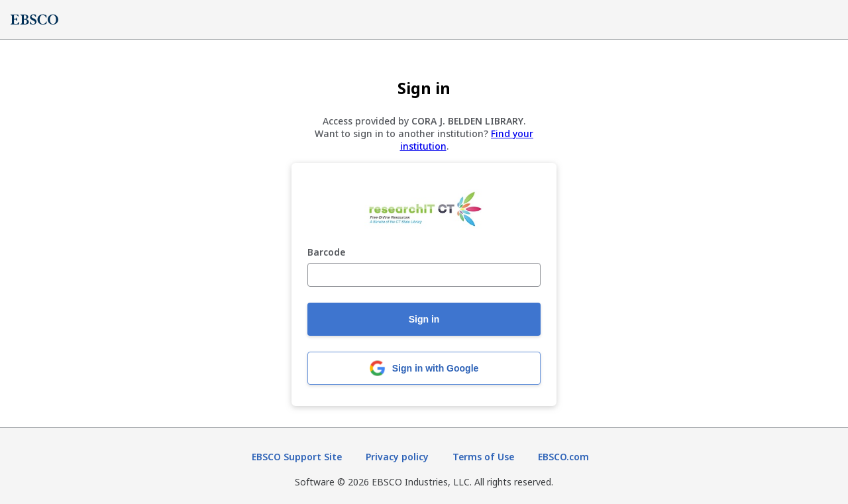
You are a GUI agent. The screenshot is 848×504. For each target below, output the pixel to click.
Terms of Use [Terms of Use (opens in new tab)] (483, 457)
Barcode (326, 253)
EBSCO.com (563, 457)
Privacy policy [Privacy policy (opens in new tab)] (397, 457)
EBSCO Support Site (297, 457)
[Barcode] (424, 275)
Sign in (424, 319)
